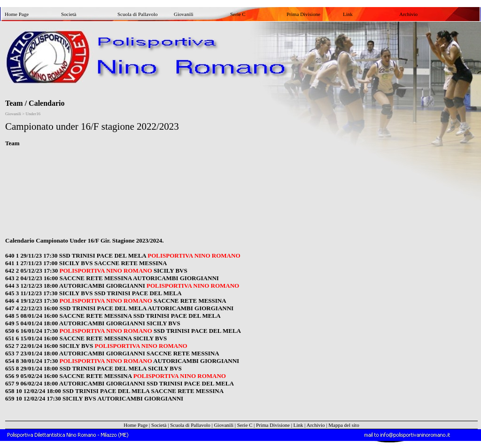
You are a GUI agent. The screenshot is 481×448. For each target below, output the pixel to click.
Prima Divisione (303, 14)
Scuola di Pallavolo (138, 14)
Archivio (408, 14)
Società (69, 14)
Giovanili (184, 14)
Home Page (17, 14)
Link (348, 14)
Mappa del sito (344, 425)
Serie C (238, 14)
